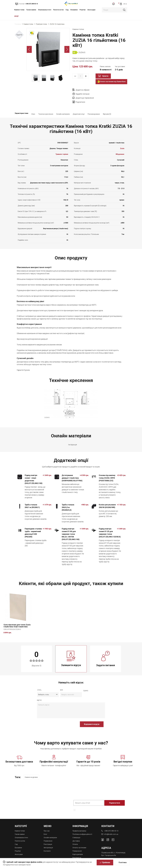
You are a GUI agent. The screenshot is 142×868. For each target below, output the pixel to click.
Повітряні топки (41, 24)
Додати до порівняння (85, 94)
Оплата (75, 836)
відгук (39, 692)
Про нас (47, 822)
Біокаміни (74, 10)
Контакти (48, 842)
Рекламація (77, 849)
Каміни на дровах (33, 770)
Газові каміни (31, 10)
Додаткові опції (79, 106)
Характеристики (21, 106)
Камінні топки (19, 10)
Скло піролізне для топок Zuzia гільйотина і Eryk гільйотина (17, 618)
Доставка (77, 832)
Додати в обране (83, 90)
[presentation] (52, 717)
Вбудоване (120, 146)
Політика (123, 864)
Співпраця (77, 829)
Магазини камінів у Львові (83, 852)
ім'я (61, 682)
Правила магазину (80, 822)
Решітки (83, 10)
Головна (18, 24)
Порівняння (48, 832)
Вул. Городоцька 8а (109, 847)
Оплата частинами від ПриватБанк (111, 82)
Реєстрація (48, 836)
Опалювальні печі (45, 10)
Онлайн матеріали (63, 106)
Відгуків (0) (107, 106)
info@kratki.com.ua (111, 826)
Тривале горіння (62, 146)
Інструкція (73, 437)
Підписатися (115, 794)
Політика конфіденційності (84, 826)
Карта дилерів (78, 845)
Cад (67, 10)
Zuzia (122, 141)
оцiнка (86, 683)
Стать (39, 682)
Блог (46, 826)
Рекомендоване (94, 106)
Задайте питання (110, 90)
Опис (33, 106)
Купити (105, 76)
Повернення (78, 842)
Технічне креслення (46, 106)
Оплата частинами (80, 839)
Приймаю (106, 864)
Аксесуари (91, 10)
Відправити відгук (92, 716)
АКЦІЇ (16, 16)
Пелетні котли (58, 10)
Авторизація (49, 839)
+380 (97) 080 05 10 (112, 822)
